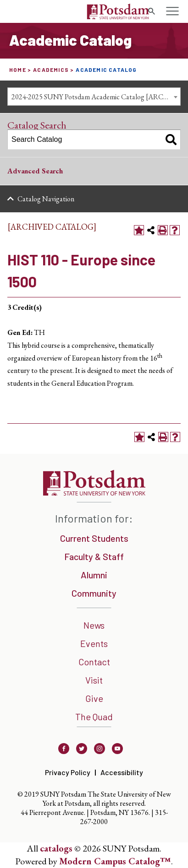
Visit (94, 680)
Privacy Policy (68, 772)
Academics (51, 70)
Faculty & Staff (94, 556)
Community (94, 593)
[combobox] (94, 97)
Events (94, 643)
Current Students (94, 538)
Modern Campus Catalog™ (115, 861)
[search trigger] (151, 11)
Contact (94, 662)
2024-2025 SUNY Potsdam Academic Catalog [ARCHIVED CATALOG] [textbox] (96, 97)
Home (18, 70)
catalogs (56, 848)
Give (94, 698)
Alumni (94, 575)
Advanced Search (35, 171)
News (94, 625)
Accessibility (122, 772)
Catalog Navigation (46, 199)
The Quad (94, 717)
